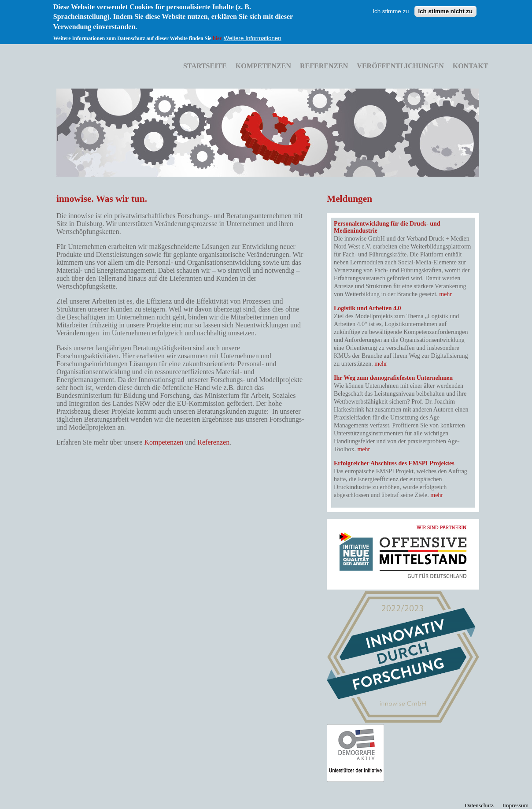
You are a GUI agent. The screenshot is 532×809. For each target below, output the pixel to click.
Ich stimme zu (391, 5)
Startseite (205, 66)
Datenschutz (479, 805)
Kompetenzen (263, 66)
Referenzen (324, 66)
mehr (445, 294)
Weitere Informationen (253, 32)
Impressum (515, 805)
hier (217, 32)
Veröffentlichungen (400, 66)
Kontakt (471, 66)
